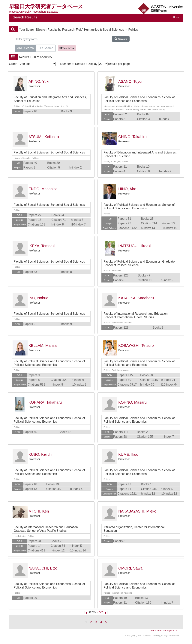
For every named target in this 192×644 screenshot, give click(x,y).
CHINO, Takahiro (132, 137)
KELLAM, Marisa (43, 346)
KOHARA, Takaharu (45, 402)
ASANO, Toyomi (132, 81)
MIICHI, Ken (39, 511)
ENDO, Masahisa (43, 189)
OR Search (46, 48)
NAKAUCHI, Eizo (43, 568)
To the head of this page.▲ (164, 631)
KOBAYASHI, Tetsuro (136, 346)
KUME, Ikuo (128, 454)
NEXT (100, 612)
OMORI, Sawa (130, 568)
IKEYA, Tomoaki (42, 246)
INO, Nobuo (38, 298)
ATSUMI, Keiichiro (44, 137)
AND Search (25, 48)
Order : (32, 64)
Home (176, 17)
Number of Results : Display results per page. (95, 64)
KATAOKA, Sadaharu (136, 298)
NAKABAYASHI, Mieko (137, 511)
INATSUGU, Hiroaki (135, 246)
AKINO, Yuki (39, 81)
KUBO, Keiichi (40, 454)
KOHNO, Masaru (132, 402)
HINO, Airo (127, 189)
